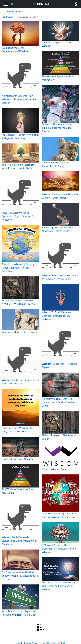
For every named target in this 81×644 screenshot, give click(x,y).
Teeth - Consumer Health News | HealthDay (20, 382)
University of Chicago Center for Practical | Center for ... (60, 515)
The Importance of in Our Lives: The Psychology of (58, 586)
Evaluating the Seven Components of (15, 50)
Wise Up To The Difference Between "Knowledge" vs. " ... (56, 316)
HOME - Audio (55, 469)
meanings (22, 17)
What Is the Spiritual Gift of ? (57, 44)
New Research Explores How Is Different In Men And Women (19, 99)
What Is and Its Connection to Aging (55, 164)
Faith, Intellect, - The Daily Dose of (18, 430)
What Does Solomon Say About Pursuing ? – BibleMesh (19, 613)
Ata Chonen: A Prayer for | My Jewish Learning (20, 136)
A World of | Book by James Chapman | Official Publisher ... (18, 268)
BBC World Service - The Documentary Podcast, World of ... (59, 549)
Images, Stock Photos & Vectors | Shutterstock (60, 196)
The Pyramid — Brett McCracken (18, 491)
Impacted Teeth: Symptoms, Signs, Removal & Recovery (18, 216)
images (8, 17)
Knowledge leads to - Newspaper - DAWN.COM (58, 229)
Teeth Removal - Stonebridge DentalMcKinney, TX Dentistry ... (20, 541)
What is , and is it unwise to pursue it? (20, 334)
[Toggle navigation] (6, 4)
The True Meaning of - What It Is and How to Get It (19, 166)
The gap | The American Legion (60, 437)
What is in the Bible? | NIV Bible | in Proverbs (19, 302)
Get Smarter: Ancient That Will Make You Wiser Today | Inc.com (20, 576)
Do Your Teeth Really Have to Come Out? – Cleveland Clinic (59, 402)
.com (34, 17)
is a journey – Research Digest (59, 366)
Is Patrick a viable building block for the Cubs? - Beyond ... (58, 128)
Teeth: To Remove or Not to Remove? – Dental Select (60, 277)
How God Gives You (17, 459)
